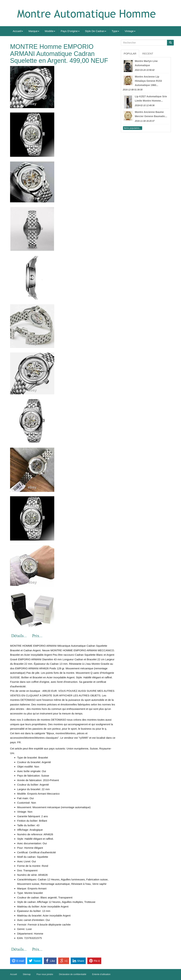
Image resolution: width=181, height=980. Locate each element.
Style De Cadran (96, 31)
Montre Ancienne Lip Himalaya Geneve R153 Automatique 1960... (148, 81)
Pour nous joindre (45, 974)
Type (116, 31)
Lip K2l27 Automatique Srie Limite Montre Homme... (151, 99)
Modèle (50, 31)
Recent (148, 54)
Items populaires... (133, 128)
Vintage (130, 31)
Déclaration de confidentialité (73, 974)
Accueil (18, 31)
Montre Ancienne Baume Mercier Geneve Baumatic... (151, 114)
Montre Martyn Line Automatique (146, 63)
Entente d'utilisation (101, 974)
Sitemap (27, 974)
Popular (130, 54)
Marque (34, 31)
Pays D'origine (70, 31)
